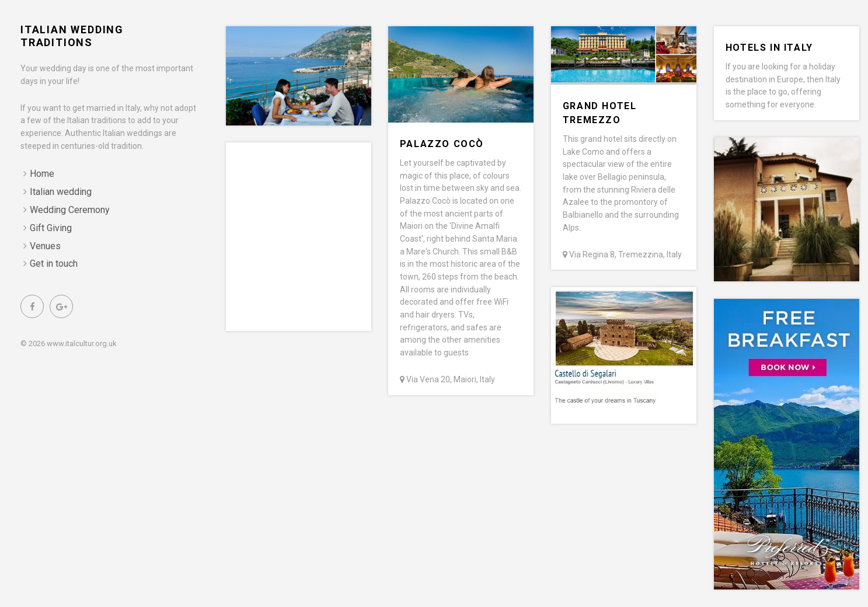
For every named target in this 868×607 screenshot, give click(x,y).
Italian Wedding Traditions (72, 36)
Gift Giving (51, 228)
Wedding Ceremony (70, 210)
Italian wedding (61, 192)
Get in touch (54, 264)
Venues (45, 246)
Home (42, 174)
